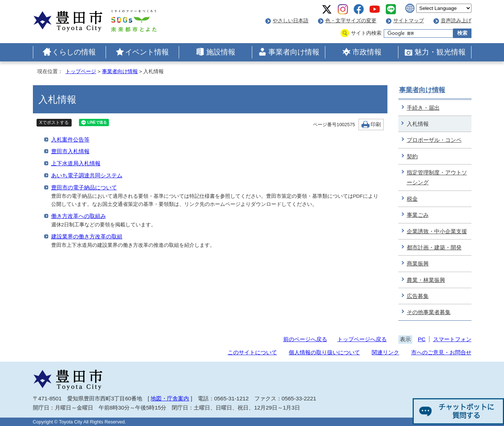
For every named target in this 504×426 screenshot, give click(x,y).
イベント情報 (147, 52)
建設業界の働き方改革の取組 (87, 236)
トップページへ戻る (362, 339)
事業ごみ (418, 215)
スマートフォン (452, 339)
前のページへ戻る (305, 339)
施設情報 (221, 52)
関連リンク (385, 352)
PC (422, 339)
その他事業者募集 (429, 312)
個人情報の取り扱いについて (324, 352)
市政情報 (367, 52)
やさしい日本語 (291, 21)
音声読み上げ (456, 21)
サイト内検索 (366, 33)
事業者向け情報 (294, 52)
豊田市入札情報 (70, 151)
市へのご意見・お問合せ (441, 352)
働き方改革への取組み (79, 216)
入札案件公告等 (70, 140)
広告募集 (418, 296)
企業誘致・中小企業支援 (437, 231)
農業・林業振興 (426, 280)
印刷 (376, 125)
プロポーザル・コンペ (434, 140)
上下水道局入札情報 (76, 163)
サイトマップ (409, 21)
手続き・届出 (423, 108)
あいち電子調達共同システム (87, 175)
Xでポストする (54, 122)
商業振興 (418, 263)
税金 (412, 199)
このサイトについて (252, 352)
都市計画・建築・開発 (434, 247)
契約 (412, 156)
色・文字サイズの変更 (351, 21)
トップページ (81, 71)
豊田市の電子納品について (84, 187)
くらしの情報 (74, 52)
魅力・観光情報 (440, 52)
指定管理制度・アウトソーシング (437, 177)
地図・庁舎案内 (170, 398)
